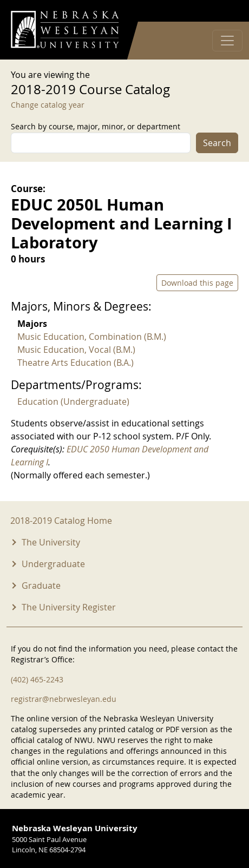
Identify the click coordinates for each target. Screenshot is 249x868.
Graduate (41, 586)
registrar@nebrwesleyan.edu (64, 699)
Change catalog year (48, 105)
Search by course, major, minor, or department (96, 126)
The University (51, 542)
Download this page (197, 283)
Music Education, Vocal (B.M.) (76, 350)
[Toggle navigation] (227, 41)
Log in (224, 11)
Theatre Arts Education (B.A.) (76, 363)
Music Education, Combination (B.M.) (92, 337)
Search (217, 143)
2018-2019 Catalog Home (61, 521)
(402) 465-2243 (37, 679)
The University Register (69, 607)
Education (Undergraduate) (73, 402)
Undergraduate (53, 564)
